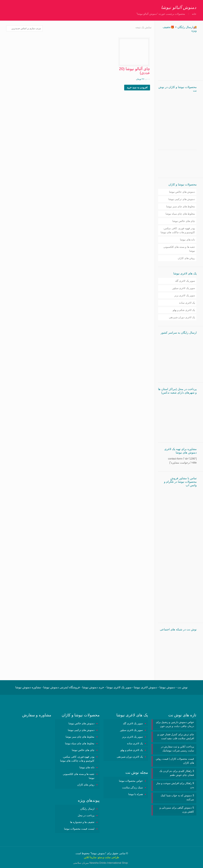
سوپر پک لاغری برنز (185, 295)
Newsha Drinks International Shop (109, 863)
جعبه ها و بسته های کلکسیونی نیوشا (179, 249)
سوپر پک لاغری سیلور (184, 288)
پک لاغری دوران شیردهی (182, 317)
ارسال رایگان (87, 809)
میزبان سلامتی (81, 863)
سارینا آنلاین (90, 857)
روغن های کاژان (186, 258)
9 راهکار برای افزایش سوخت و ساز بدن (175, 785)
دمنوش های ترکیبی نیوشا (182, 199)
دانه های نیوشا (187, 240)
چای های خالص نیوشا (184, 221)
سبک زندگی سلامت (132, 787)
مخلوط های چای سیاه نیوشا (180, 214)
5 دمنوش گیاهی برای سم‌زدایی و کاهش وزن (177, 810)
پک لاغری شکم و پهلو (184, 310)
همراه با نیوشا (136, 794)
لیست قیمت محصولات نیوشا (79, 829)
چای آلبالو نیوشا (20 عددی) (135, 71)
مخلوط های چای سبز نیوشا (181, 206)
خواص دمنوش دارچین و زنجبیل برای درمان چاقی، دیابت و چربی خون (175, 724)
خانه (194, 14)
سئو (100, 857)
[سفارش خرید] (24, 28)
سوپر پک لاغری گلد (185, 281)
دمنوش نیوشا (98, 853)
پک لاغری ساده (187, 303)
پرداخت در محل (86, 815)
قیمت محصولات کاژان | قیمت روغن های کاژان (175, 761)
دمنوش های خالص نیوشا (182, 192)
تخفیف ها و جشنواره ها (82, 822)
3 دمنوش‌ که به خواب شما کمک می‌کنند (177, 797)
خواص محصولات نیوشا (131, 781)
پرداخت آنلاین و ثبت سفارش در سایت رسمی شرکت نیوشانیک (177, 749)
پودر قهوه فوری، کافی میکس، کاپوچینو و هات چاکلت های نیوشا (178, 230)
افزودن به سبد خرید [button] (137, 87)
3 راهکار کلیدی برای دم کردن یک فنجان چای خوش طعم (177, 773)
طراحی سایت (112, 857)
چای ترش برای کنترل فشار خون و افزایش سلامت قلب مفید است (176, 736)
